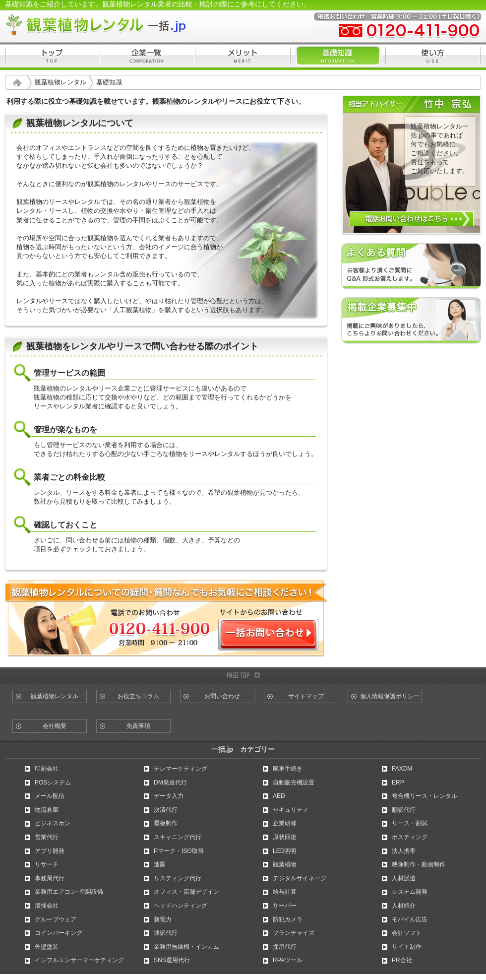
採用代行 (285, 947)
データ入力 (169, 796)
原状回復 (285, 837)
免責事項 (138, 726)
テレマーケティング (181, 769)
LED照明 (284, 851)
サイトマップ (306, 696)
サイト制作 (407, 947)
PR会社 (402, 960)
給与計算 (285, 892)
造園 (160, 864)
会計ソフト (407, 933)
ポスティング (410, 837)
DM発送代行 (170, 783)
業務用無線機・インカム (186, 947)
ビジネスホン (53, 823)
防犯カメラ (288, 919)
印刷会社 (47, 769)
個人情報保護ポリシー (390, 696)
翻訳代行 (404, 810)
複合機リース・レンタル (425, 796)
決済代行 (166, 810)
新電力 (163, 919)
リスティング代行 (178, 878)
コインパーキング (59, 933)
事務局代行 (50, 878)
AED (279, 796)
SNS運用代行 (172, 960)
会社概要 (55, 726)
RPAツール (288, 960)
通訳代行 (166, 933)
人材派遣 (404, 878)
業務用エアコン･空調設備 (69, 892)
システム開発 (410, 892)
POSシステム (53, 783)
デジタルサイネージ (300, 878)
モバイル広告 (410, 919)
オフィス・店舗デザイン (186, 892)
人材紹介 (404, 906)
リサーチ (47, 864)
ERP (398, 783)
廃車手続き (288, 769)
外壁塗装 (47, 947)
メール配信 (50, 796)
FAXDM (402, 769)
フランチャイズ (294, 933)
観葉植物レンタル (61, 82)
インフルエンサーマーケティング (79, 960)
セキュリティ (291, 810)
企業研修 (285, 823)
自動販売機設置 (294, 783)
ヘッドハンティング (181, 906)
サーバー (285, 906)
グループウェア (56, 919)
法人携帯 (404, 851)
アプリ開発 (50, 851)
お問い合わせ (222, 696)
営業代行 (47, 837)
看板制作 (166, 823)
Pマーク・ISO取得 (179, 851)
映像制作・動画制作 (419, 864)
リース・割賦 (410, 823)
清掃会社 (47, 906)
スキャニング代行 (178, 837)
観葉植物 (285, 864)
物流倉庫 (47, 810)
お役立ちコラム (138, 696)
